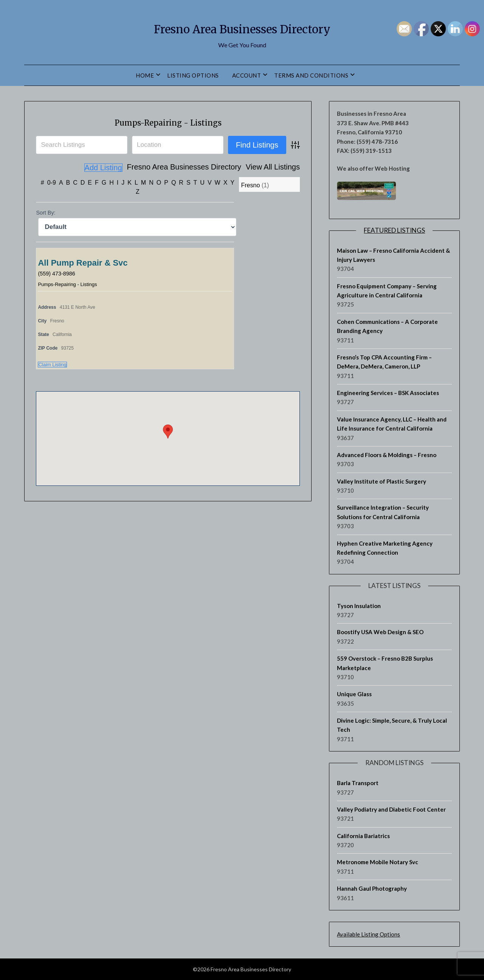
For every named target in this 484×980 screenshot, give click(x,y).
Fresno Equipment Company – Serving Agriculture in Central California (387, 291)
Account (247, 75)
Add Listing (281, 168)
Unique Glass (354, 694)
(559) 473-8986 (58, 273)
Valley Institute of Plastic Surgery (382, 481)
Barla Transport (358, 783)
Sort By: (46, 212)
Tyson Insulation (359, 606)
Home (145, 75)
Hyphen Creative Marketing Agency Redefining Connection (385, 548)
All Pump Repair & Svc (83, 262)
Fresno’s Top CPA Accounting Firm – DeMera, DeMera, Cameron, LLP (384, 362)
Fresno (250, 185)
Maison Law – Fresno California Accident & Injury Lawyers (393, 255)
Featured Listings (394, 230)
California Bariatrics (363, 836)
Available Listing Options (368, 934)
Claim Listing (52, 364)
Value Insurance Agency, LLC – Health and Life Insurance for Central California (392, 424)
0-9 (52, 182)
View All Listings (230, 168)
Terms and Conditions (311, 75)
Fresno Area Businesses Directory (242, 27)
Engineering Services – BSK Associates (388, 393)
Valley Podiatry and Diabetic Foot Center (391, 809)
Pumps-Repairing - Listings (168, 121)
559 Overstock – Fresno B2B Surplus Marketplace (385, 663)
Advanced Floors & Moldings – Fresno (387, 455)
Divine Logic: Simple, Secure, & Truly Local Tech (392, 725)
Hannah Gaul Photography (372, 888)
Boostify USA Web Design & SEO (380, 632)
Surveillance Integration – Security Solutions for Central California (383, 512)
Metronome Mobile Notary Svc (378, 862)
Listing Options (193, 75)
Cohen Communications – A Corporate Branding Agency (387, 326)
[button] (168, 431)
